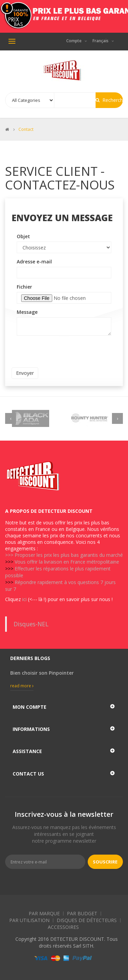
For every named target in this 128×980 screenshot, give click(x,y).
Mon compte (30, 707)
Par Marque (44, 913)
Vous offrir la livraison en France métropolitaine (67, 562)
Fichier (24, 287)
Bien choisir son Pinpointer (42, 673)
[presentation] (63, 354)
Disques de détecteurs (87, 920)
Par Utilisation (29, 920)
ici (24, 599)
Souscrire (105, 862)
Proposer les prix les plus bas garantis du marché (69, 555)
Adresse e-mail (34, 262)
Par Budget (82, 913)
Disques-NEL (31, 624)
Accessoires (63, 927)
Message (27, 312)
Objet (23, 236)
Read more (22, 686)
